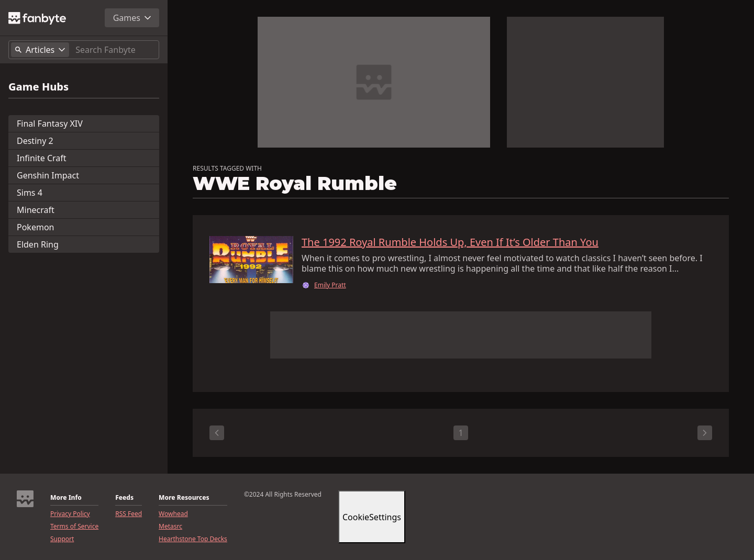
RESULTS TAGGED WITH (227, 169)
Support (62, 539)
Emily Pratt (330, 285)
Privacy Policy (70, 514)
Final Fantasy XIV (50, 124)
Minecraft (36, 210)
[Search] (115, 50)
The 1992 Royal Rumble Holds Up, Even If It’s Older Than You (450, 242)
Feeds (124, 498)
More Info (66, 498)
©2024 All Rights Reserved (283, 495)
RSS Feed (129, 514)
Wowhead (173, 514)
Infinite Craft (42, 158)
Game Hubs (38, 87)
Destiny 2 (35, 141)
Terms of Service (74, 527)
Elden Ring (38, 244)
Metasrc (170, 527)
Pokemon (35, 227)
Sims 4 (30, 193)
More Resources (184, 498)
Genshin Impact (48, 175)
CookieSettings (372, 517)
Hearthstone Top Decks (193, 539)
